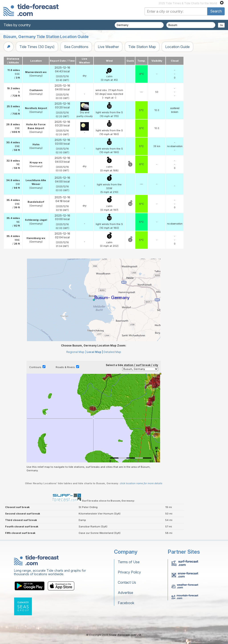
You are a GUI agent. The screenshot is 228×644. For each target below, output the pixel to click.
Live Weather (108, 47)
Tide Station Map (142, 47)
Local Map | (95, 352)
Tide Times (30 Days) (37, 47)
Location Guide (177, 47)
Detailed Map (112, 352)
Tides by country (17, 25)
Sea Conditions (76, 47)
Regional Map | (76, 352)
